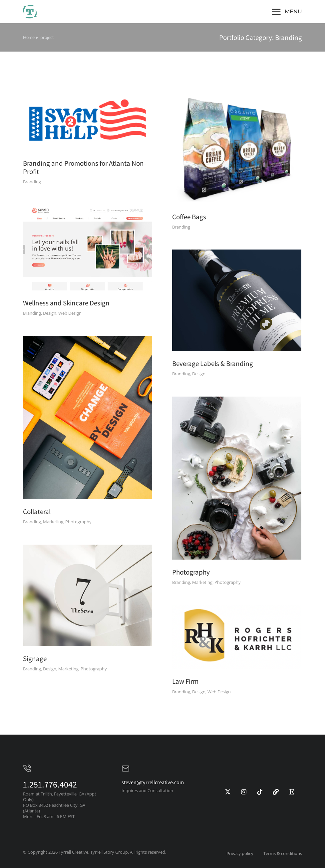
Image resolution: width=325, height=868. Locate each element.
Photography (191, 572)
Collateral (37, 512)
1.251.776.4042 (50, 784)
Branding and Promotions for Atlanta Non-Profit (85, 167)
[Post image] (88, 121)
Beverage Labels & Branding (213, 363)
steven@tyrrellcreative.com (153, 782)
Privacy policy (240, 853)
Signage (35, 659)
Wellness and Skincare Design (66, 303)
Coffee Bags (189, 217)
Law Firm (185, 681)
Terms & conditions (283, 853)
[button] (286, 12)
